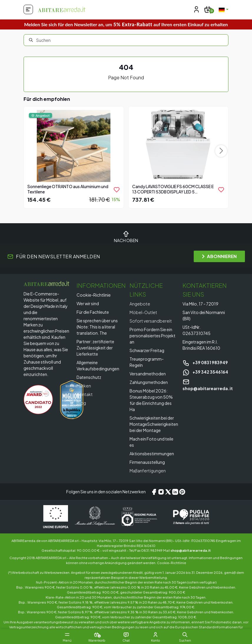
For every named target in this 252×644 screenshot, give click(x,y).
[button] (185, 635)
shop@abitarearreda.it (191, 550)
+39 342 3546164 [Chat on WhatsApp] (205, 372)
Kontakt (85, 394)
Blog (81, 403)
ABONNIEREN (219, 256)
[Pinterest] (182, 492)
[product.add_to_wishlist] (117, 190)
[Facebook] (154, 492)
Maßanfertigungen (148, 471)
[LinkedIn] (175, 492)
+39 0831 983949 (205, 362)
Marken (84, 386)
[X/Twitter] (168, 492)
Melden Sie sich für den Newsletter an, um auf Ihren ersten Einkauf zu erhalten (126, 24)
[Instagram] (161, 492)
